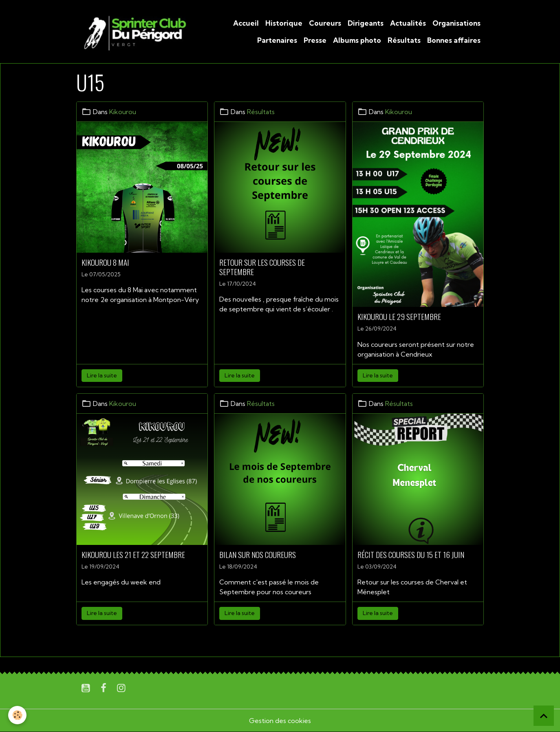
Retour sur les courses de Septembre (262, 267)
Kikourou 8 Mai (105, 262)
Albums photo (357, 40)
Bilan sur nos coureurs (258, 555)
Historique (284, 23)
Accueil (246, 23)
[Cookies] (17, 715)
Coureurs (325, 23)
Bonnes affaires (454, 40)
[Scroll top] (544, 716)
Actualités (408, 23)
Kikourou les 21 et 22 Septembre (133, 555)
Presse (315, 40)
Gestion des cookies (280, 721)
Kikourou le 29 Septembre (399, 316)
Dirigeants (366, 23)
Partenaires (277, 40)
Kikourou (123, 112)
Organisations (456, 23)
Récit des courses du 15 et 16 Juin (411, 555)
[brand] (134, 32)
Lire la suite (102, 375)
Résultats (404, 40)
